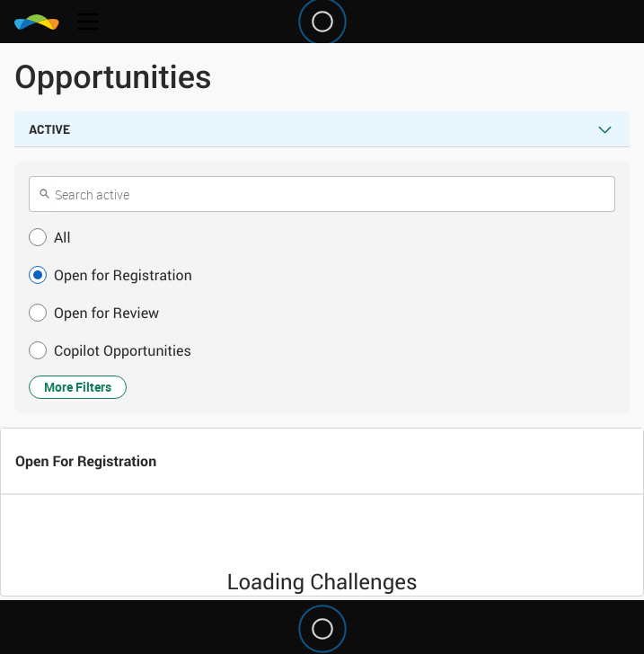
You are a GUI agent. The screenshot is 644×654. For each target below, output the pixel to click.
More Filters (78, 387)
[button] (322, 237)
